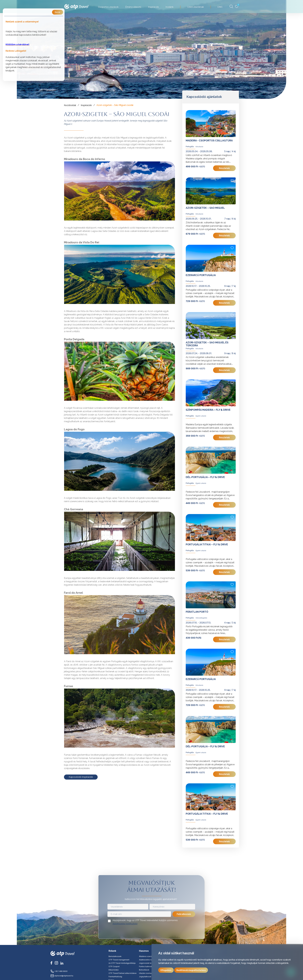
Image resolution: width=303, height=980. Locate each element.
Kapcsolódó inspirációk (81, 777)
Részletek (224, 168)
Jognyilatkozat (145, 977)
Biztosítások (144, 970)
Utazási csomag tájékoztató (151, 973)
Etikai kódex (114, 970)
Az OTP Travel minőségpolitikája (122, 963)
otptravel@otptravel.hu (62, 976)
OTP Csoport (114, 966)
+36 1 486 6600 (59, 971)
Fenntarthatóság (115, 977)
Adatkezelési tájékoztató (125, 924)
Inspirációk (86, 105)
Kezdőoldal (70, 105)
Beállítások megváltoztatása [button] (191, 970)
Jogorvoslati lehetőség (149, 963)
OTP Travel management (119, 960)
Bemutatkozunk (115, 956)
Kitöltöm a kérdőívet (17, 45)
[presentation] (151, 933)
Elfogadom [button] (166, 970)
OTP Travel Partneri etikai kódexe (123, 973)
